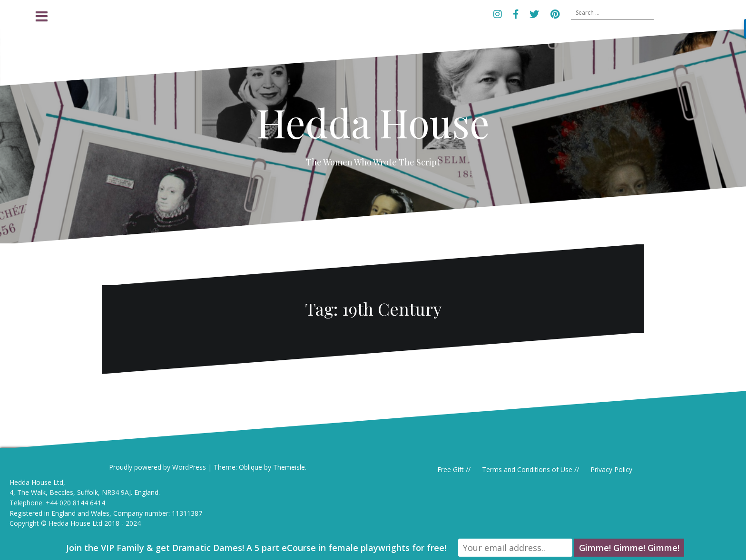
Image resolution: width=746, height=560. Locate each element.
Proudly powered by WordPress (157, 467)
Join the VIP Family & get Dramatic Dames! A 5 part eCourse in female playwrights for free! (256, 548)
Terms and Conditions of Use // (530, 469)
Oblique (250, 467)
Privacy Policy (611, 469)
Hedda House (373, 122)
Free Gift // (454, 469)
